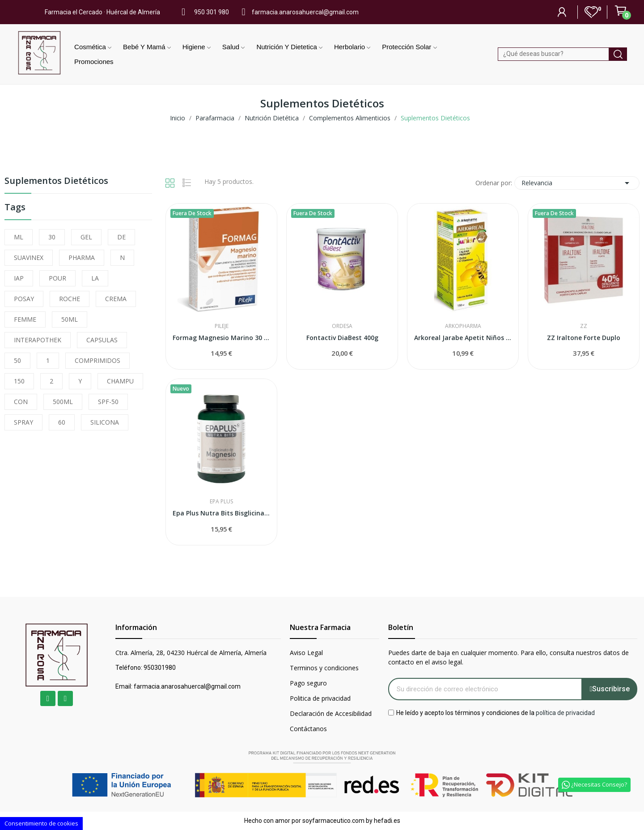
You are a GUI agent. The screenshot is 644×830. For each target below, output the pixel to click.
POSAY (24, 299)
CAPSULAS (102, 340)
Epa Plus (221, 502)
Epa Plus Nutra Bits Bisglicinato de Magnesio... (221, 513)
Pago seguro (308, 683)
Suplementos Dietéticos (56, 181)
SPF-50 (108, 402)
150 (19, 381)
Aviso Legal (306, 653)
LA (95, 278)
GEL (86, 237)
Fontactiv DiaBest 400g (342, 338)
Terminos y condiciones (324, 668)
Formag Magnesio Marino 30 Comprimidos (221, 338)
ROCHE (70, 299)
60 (62, 422)
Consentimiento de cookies (41, 823)
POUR (57, 278)
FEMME (25, 319)
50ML (70, 319)
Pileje (222, 326)
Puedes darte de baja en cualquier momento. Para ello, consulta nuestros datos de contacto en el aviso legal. (508, 657)
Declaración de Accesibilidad (331, 713)
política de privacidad (565, 712)
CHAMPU (120, 381)
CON (21, 402)
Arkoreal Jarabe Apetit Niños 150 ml (463, 338)
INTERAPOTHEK (38, 340)
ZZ (584, 326)
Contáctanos (308, 729)
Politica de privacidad (320, 698)
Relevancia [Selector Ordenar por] (577, 183)
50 (17, 360)
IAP (19, 278)
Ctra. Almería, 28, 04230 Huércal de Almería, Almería (191, 653)
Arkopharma (463, 326)
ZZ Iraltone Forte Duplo (584, 338)
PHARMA (82, 258)
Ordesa (342, 326)
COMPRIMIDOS (97, 360)
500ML (63, 402)
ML (19, 237)
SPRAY (23, 422)
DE (121, 237)
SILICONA (105, 422)
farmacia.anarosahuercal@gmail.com (305, 12)
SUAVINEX (29, 258)
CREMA (116, 299)
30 (52, 237)
